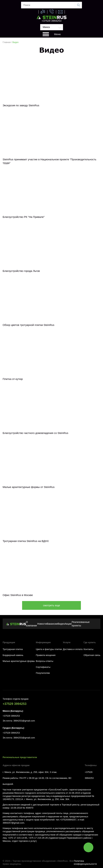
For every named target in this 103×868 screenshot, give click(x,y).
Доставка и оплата (73, 649)
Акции (68, 624)
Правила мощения (46, 655)
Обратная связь (92, 655)
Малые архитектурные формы (19, 661)
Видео (61, 624)
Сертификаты (43, 667)
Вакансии (52, 624)
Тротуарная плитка (13, 649)
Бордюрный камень (13, 655)
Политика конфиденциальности (85, 862)
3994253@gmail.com (24, 721)
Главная (7, 42)
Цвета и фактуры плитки (49, 649)
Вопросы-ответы (44, 661)
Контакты (88, 649)
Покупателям (43, 673)
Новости (42, 624)
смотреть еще (51, 605)
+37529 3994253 (51, 21)
